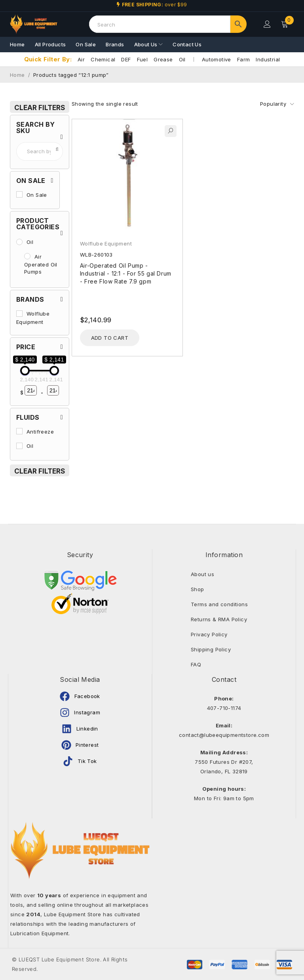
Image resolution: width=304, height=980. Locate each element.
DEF (126, 59)
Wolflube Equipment (106, 244)
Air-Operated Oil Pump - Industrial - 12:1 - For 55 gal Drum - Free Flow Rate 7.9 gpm (126, 273)
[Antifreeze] (19, 431)
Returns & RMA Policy (219, 619)
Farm (244, 59)
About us (202, 574)
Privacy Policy (209, 634)
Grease (163, 59)
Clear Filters (40, 108)
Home (17, 75)
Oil (182, 59)
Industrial (268, 59)
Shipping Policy (211, 649)
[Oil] (19, 242)
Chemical (103, 59)
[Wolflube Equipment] (19, 314)
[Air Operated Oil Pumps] (27, 256)
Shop (198, 589)
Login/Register (267, 24)
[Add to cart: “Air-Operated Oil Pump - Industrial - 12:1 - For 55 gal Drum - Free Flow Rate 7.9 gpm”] (110, 338)
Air (81, 59)
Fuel (142, 59)
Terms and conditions (219, 604)
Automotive (217, 59)
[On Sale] (19, 194)
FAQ (196, 664)
